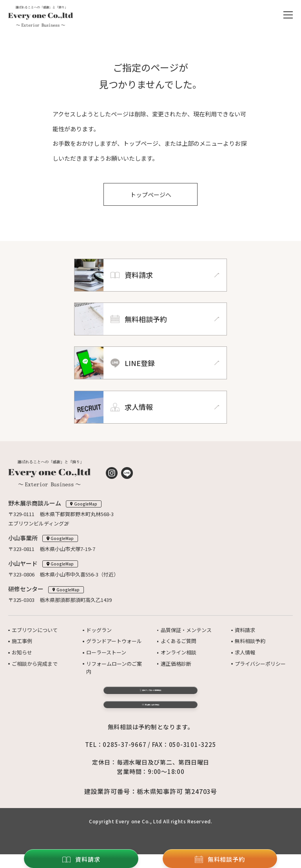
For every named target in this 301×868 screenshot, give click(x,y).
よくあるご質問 (179, 641)
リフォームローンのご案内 (114, 668)
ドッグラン (99, 630)
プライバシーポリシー (260, 664)
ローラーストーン (106, 652)
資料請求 (245, 630)
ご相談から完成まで (35, 664)
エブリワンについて (35, 630)
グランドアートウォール (114, 641)
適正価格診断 (176, 664)
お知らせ (22, 652)
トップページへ (151, 195)
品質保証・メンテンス (186, 630)
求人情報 (245, 652)
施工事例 (22, 641)
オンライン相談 (179, 652)
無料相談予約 (250, 641)
